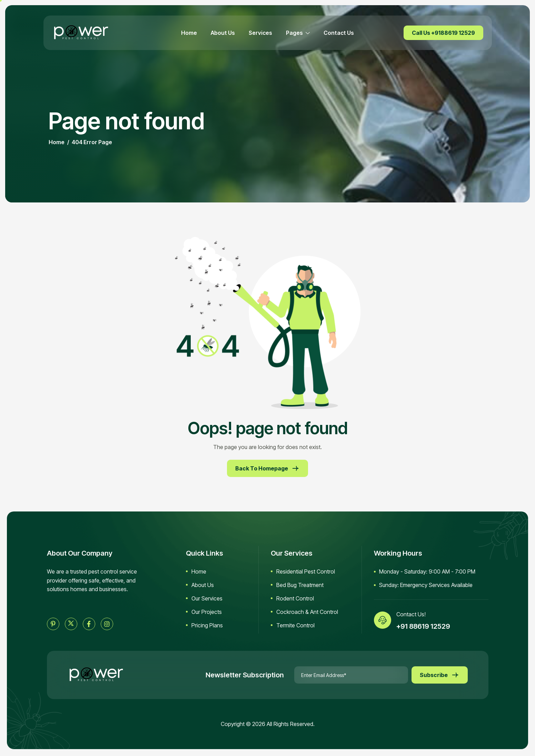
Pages (298, 33)
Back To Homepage (267, 468)
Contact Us (339, 33)
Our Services (207, 598)
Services (260, 33)
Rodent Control (295, 598)
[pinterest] (53, 624)
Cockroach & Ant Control (307, 612)
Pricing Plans (207, 625)
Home (189, 33)
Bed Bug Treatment (300, 585)
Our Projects (207, 612)
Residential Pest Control (306, 571)
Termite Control (295, 625)
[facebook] (89, 624)
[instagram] (107, 624)
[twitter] (71, 624)
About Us (223, 33)
